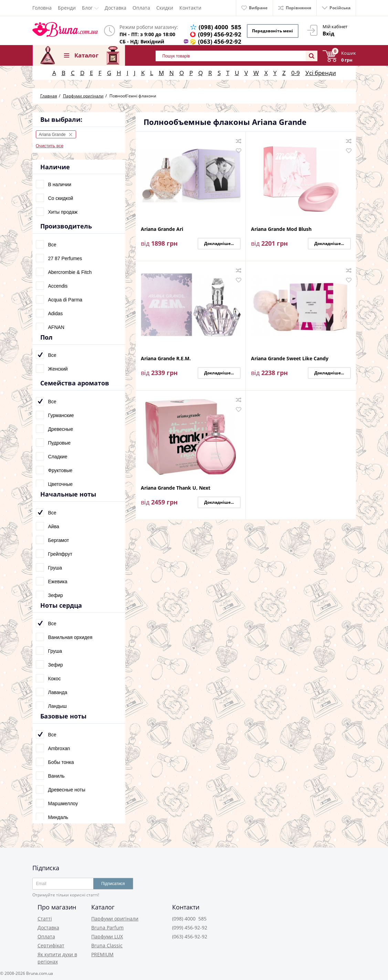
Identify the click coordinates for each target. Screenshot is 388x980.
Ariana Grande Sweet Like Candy (290, 359)
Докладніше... (219, 243)
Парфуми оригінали (115, 919)
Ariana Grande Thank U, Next (176, 488)
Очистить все (50, 146)
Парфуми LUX (107, 936)
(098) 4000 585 (220, 27)
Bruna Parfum (107, 928)
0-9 (296, 73)
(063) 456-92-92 (220, 41)
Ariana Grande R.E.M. (166, 359)
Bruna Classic (107, 945)
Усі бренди (321, 73)
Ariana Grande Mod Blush (281, 229)
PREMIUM (102, 954)
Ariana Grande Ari (162, 229)
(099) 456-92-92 (220, 34)
